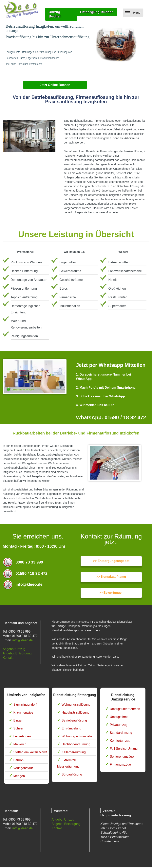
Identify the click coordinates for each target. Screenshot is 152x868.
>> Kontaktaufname (111, 577)
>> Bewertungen (111, 593)
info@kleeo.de (22, 640)
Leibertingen (22, 736)
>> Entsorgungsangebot (111, 561)
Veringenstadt (23, 768)
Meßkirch (20, 744)
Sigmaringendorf (25, 705)
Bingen (18, 720)
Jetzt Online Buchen (55, 85)
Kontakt (8, 658)
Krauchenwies (23, 712)
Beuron (19, 760)
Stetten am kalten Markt (30, 752)
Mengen (19, 776)
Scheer (19, 728)
